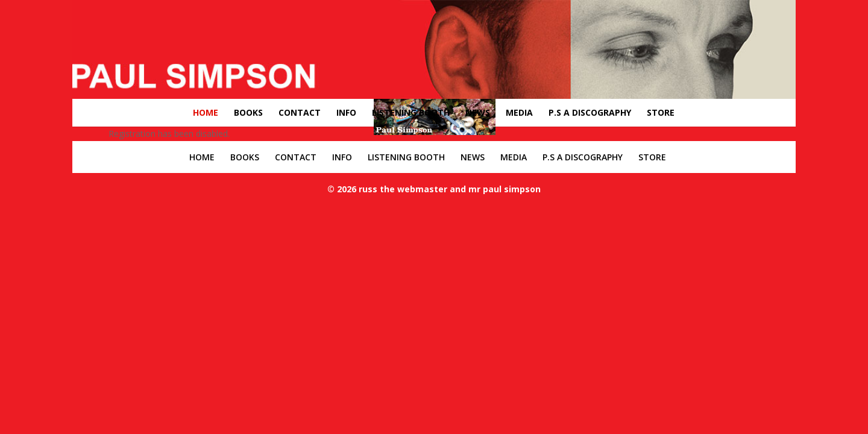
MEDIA (519, 112)
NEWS (478, 112)
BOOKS (248, 112)
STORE (661, 112)
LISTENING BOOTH (411, 112)
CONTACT (300, 112)
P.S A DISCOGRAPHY (590, 112)
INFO (346, 112)
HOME (206, 112)
